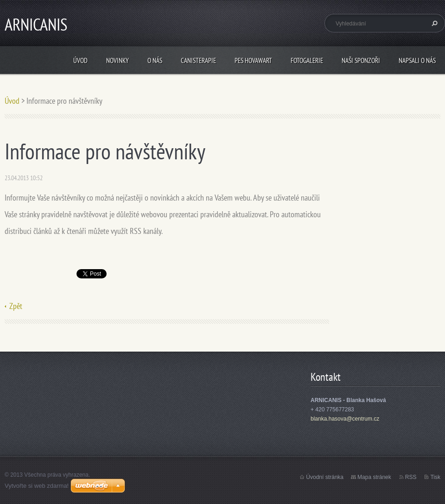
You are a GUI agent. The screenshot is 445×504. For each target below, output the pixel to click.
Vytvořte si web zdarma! (37, 486)
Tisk (435, 477)
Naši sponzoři (361, 60)
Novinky (118, 60)
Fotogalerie (307, 60)
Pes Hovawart (253, 60)
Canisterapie (198, 60)
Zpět (16, 306)
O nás (155, 60)
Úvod (80, 60)
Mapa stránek (374, 477)
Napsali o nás (417, 60)
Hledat (433, 23)
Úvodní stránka (325, 477)
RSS (411, 477)
